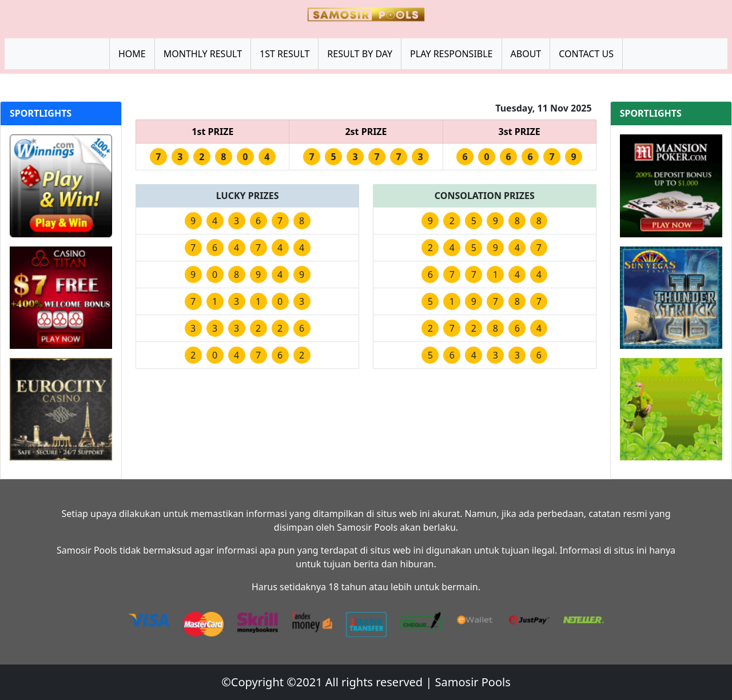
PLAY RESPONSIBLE (451, 54)
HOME (132, 54)
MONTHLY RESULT (203, 54)
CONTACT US (586, 54)
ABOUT (526, 54)
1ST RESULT (285, 54)
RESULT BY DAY (360, 54)
